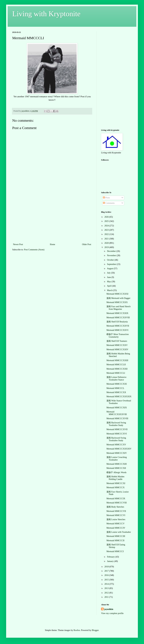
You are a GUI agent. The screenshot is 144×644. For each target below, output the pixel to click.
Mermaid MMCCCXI (116, 483)
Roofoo (77, 630)
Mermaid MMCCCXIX (117, 408)
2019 (107, 247)
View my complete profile (112, 613)
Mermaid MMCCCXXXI (117, 294)
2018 (107, 567)
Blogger (95, 630)
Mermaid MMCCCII (115, 541)
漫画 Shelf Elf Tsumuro (117, 341)
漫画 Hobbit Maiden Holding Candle (115, 478)
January (111, 561)
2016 (107, 575)
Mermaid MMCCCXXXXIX (119, 397)
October (111, 260)
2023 (107, 230)
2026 (107, 217)
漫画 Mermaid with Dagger (118, 298)
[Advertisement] (52, 219)
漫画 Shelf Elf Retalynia (117, 322)
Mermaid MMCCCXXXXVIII (117, 413)
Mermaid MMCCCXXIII (117, 360)
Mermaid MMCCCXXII (117, 369)
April (109, 286)
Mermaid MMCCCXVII (117, 429)
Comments (109, 203)
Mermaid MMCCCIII (116, 536)
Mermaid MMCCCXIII (117, 464)
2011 (107, 597)
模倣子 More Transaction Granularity (118, 336)
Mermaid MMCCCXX (116, 392)
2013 (107, 588)
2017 (107, 571)
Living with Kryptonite (46, 14)
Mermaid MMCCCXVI (117, 434)
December (112, 251)
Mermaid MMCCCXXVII (118, 326)
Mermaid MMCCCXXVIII (118, 318)
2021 (107, 239)
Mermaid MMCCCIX (116, 499)
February (111, 557)
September (112, 264)
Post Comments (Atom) (34, 250)
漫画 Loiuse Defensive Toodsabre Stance (116, 378)
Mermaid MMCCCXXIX (117, 313)
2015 (107, 580)
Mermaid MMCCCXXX (117, 302)
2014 (107, 584)
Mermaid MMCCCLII (116, 365)
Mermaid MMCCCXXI (117, 384)
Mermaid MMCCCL (115, 388)
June (109, 277)
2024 (107, 226)
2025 (107, 221)
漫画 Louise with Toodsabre (119, 532)
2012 (107, 593)
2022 (107, 234)
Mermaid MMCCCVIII (117, 503)
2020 (107, 243)
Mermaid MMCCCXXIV (117, 350)
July (109, 273)
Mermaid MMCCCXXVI (117, 330)
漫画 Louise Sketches (116, 519)
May (109, 282)
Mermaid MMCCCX (116, 487)
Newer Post (18, 244)
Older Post (87, 244)
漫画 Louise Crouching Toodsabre (117, 459)
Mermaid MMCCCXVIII (117, 419)
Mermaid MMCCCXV (116, 445)
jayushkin (109, 609)
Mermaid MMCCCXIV (117, 453)
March (110, 290)
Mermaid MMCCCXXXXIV (119, 449)
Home (53, 244)
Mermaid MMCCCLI (116, 373)
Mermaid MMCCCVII (116, 511)
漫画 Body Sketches (115, 507)
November (112, 255)
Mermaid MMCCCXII (116, 468)
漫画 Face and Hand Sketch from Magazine (118, 308)
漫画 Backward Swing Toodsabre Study (116, 424)
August (110, 269)
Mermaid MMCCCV (116, 524)
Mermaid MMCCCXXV (117, 345)
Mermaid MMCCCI (115, 551)
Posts (106, 198)
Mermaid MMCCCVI (116, 515)
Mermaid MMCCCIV (116, 528)
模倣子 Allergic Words (117, 472)
